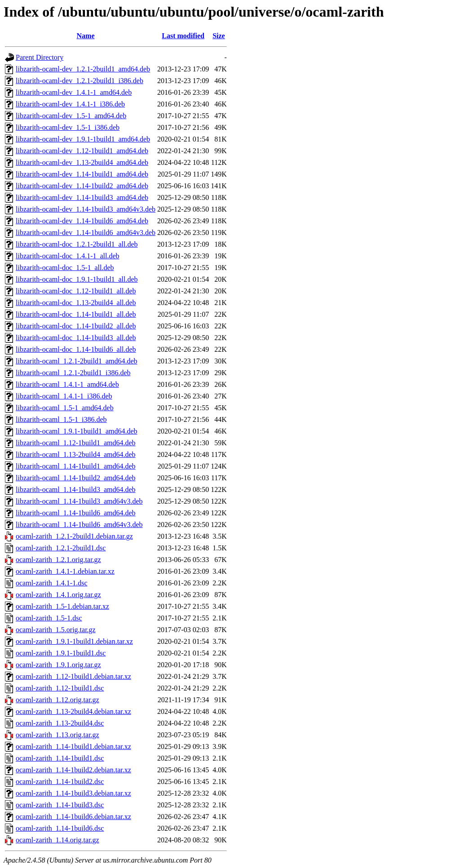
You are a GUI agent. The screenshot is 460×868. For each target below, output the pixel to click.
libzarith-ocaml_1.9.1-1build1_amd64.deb (77, 431)
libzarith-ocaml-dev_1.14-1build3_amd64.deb (82, 197)
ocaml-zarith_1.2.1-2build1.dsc (61, 548)
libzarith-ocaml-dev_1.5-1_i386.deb (68, 127)
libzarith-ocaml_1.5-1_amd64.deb (65, 408)
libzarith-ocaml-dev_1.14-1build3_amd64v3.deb (86, 209)
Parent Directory (40, 57)
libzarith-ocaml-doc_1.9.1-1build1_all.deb (77, 279)
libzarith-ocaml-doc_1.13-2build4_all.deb (76, 303)
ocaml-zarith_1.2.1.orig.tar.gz (58, 560)
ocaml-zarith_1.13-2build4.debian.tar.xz (73, 711)
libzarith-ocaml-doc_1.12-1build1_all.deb (76, 291)
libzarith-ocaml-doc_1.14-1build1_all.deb (76, 314)
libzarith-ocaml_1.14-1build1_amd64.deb (76, 466)
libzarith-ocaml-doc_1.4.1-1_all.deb (68, 256)
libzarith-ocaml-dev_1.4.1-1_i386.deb (70, 104)
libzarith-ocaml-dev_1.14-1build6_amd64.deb (82, 221)
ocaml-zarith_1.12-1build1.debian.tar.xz (73, 676)
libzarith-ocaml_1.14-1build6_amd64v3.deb (79, 525)
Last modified (183, 36)
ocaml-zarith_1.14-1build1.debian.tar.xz (73, 746)
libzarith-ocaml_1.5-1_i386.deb (61, 419)
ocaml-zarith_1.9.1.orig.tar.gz (58, 665)
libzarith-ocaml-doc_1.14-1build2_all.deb (76, 326)
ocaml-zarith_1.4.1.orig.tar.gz (58, 595)
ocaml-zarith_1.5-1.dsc (49, 618)
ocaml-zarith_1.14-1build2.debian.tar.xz (73, 770)
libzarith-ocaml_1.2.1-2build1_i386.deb (73, 373)
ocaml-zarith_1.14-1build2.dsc (60, 782)
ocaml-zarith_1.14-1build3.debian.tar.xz (73, 793)
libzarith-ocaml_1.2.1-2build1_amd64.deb (77, 361)
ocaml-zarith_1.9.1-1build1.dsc (61, 653)
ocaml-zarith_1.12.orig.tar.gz (57, 700)
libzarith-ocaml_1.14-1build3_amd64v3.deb (79, 501)
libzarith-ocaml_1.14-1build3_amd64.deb (76, 489)
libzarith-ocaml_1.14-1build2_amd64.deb (76, 478)
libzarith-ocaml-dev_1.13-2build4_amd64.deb (82, 162)
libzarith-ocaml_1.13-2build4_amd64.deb (76, 454)
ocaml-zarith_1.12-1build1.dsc (60, 688)
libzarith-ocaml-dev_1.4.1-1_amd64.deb (74, 92)
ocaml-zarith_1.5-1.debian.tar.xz (62, 606)
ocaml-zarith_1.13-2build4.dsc (60, 723)
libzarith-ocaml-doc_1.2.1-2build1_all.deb (77, 244)
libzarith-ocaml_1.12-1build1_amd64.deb (76, 443)
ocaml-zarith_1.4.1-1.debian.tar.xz (65, 571)
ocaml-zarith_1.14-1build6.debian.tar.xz (73, 817)
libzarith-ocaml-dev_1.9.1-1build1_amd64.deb (83, 139)
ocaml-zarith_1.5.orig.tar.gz (56, 630)
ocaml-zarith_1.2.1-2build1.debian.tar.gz (74, 536)
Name (86, 36)
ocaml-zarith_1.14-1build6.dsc (60, 828)
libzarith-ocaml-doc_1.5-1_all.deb (65, 268)
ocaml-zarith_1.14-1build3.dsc (60, 805)
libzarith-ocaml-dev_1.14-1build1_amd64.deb (82, 174)
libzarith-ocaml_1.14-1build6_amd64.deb (76, 513)
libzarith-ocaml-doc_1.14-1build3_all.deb (76, 338)
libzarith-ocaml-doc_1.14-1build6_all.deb (76, 349)
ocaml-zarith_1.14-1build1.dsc (60, 758)
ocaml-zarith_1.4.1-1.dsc (52, 583)
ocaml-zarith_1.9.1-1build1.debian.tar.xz (74, 641)
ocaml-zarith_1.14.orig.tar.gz (57, 840)
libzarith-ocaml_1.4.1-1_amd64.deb (67, 384)
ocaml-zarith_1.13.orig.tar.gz (57, 735)
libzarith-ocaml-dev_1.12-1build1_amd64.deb (82, 151)
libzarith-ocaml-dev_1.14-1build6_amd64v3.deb (86, 232)
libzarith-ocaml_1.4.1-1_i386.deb (64, 396)
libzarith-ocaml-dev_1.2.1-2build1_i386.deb (80, 81)
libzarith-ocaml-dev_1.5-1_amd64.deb (71, 116)
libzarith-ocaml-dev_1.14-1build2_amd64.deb (82, 186)
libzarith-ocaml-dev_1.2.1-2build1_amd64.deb (83, 69)
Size (219, 36)
